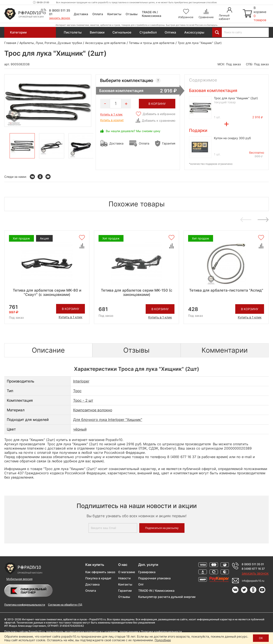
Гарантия (169, 143)
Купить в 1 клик (111, 114)
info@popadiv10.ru (253, 581)
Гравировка (147, 572)
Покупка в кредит (98, 578)
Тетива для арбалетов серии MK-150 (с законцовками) (137, 292)
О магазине (127, 572)
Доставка (81, 14)
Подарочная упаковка (154, 578)
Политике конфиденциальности (161, 632)
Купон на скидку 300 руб (232, 138)
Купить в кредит (112, 120)
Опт (141, 584)
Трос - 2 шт (83, 400)
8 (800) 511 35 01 (253, 564)
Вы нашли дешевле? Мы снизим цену (133, 131)
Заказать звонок (60, 18)
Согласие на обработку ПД (65, 605)
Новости (124, 578)
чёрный (80, 429)
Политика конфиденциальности (25, 605)
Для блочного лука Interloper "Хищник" (108, 420)
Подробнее (163, 640)
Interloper (81, 381)
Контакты (114, 14)
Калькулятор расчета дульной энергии (167, 597)
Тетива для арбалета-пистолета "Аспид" (226, 290)
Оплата (98, 14)
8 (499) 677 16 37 (253, 569)
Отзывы (132, 14)
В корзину (70, 309)
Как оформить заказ (100, 572)
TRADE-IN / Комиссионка (152, 14)
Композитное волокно (93, 410)
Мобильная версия (19, 579)
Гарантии (125, 591)
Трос (77, 391)
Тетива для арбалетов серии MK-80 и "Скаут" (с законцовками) (47, 292)
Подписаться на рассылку (162, 528)
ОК (261, 638)
